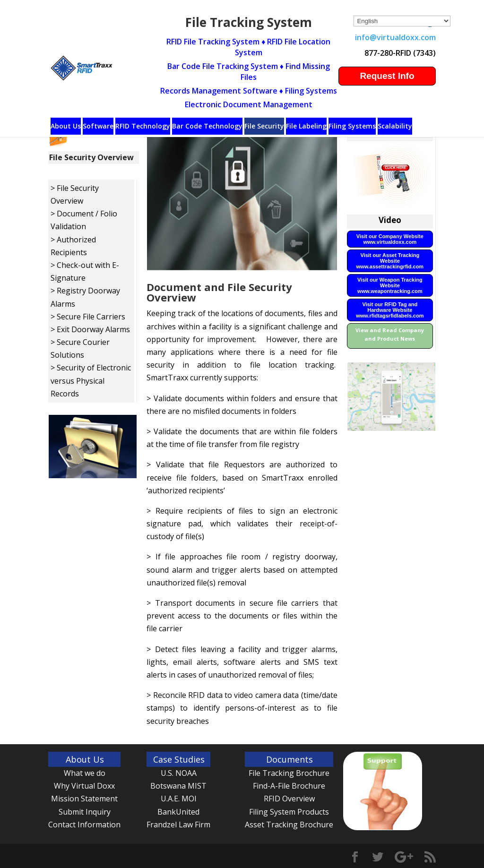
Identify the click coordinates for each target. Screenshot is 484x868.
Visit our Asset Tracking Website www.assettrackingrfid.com (390, 261)
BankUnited (178, 812)
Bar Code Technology (207, 126)
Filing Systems (352, 126)
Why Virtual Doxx (84, 786)
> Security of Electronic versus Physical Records (91, 380)
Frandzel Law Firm (178, 825)
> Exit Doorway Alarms (90, 329)
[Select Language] (402, 21)
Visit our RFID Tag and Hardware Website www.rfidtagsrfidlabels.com (390, 310)
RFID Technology (143, 126)
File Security (264, 126)
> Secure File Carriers (88, 317)
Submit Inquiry (85, 812)
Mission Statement (84, 799)
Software (98, 126)
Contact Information (84, 825)
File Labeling (306, 126)
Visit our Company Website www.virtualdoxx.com (390, 239)
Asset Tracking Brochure (289, 825)
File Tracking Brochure (289, 773)
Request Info (387, 76)
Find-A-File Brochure (289, 786)
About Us (66, 126)
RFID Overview (289, 799)
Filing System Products (289, 812)
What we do (85, 773)
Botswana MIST (178, 786)
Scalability (395, 126)
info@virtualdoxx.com (395, 37)
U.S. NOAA (179, 773)
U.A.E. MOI (179, 799)
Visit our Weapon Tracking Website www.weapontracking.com (390, 285)
